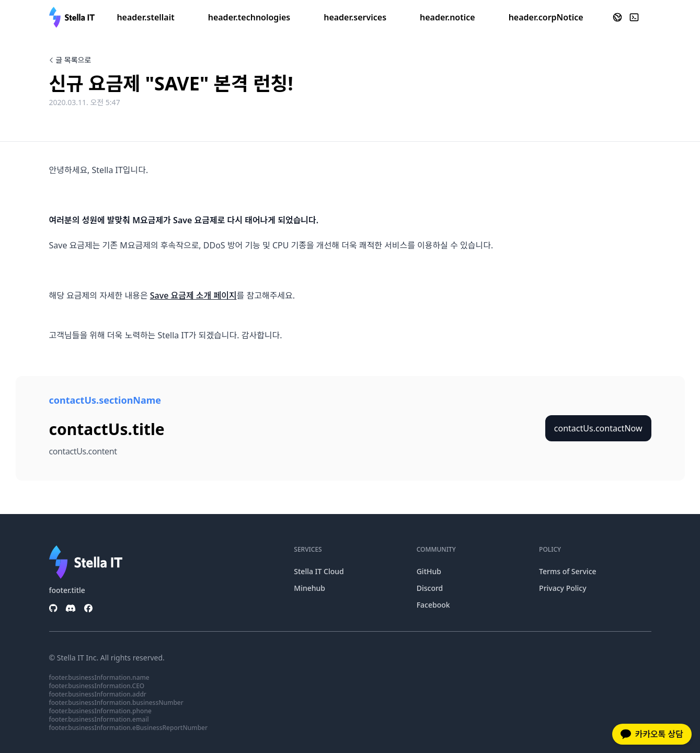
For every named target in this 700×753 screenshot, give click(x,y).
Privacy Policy (563, 588)
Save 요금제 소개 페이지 (193, 295)
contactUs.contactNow (598, 428)
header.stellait (145, 17)
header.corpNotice (546, 17)
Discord (430, 588)
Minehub (309, 588)
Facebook (433, 605)
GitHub (429, 571)
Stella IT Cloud (319, 571)
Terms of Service (567, 571)
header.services (355, 17)
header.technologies (249, 17)
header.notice (447, 17)
